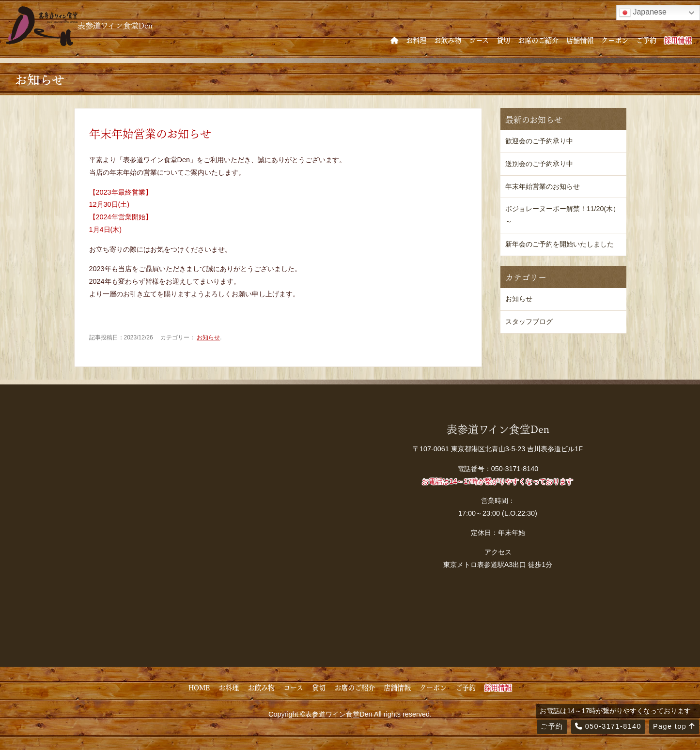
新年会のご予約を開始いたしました (560, 244)
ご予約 (646, 40)
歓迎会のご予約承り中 (539, 141)
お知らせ (208, 337)
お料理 (416, 40)
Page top (674, 726)
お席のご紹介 (538, 40)
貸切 (503, 40)
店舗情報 (580, 40)
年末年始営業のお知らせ (543, 186)
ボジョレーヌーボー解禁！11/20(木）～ (563, 215)
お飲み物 (448, 40)
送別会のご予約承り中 (539, 164)
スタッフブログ (529, 321)
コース (479, 40)
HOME (199, 687)
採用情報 (678, 40)
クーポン (615, 40)
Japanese (643, 13)
